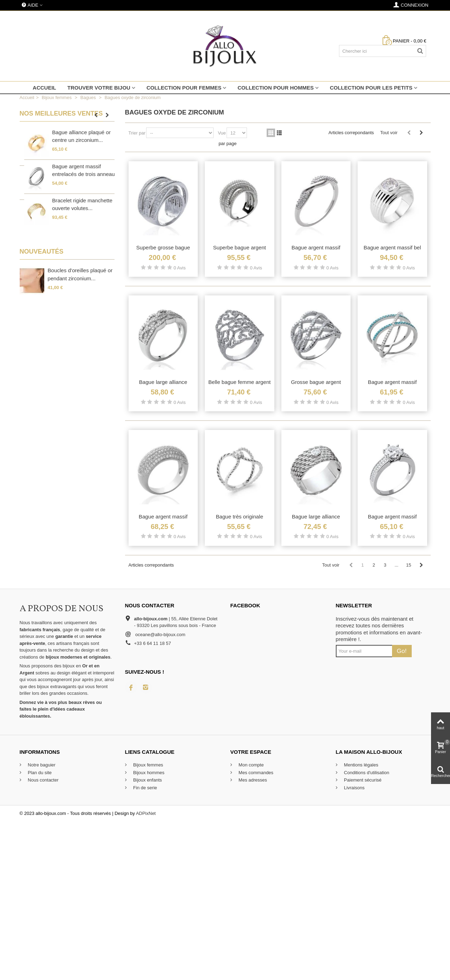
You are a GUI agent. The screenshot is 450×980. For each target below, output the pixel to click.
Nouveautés (42, 251)
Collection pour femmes (184, 88)
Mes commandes (256, 773)
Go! (402, 651)
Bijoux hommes (148, 773)
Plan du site (39, 773)
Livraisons (354, 788)
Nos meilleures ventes (61, 113)
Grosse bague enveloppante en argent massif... (76, 140)
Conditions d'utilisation (366, 773)
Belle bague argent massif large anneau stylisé (79, 176)
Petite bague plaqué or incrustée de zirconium (74, 210)
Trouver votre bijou (99, 88)
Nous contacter (43, 780)
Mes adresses (252, 780)
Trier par (137, 133)
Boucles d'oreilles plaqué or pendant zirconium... (80, 274)
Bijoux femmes (148, 765)
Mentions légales (361, 765)
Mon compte (251, 765)
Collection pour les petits (371, 88)
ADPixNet (146, 813)
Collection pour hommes (276, 88)
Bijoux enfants (147, 780)
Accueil (44, 88)
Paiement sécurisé (362, 780)
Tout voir (389, 133)
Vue (222, 133)
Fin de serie (145, 788)
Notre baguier (41, 765)
